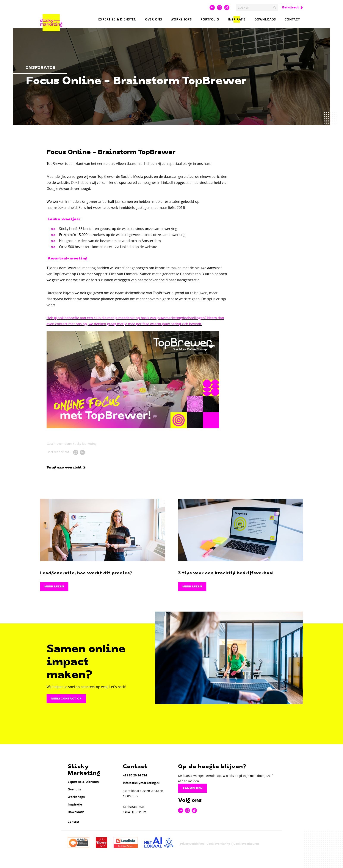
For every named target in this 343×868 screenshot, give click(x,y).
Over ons (154, 19)
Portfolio (210, 19)
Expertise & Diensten (117, 19)
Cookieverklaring (218, 844)
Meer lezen (54, 587)
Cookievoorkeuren (246, 844)
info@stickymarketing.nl (141, 783)
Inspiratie (237, 19)
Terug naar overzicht (64, 468)
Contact (292, 19)
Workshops (181, 19)
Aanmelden (193, 788)
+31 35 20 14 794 (135, 775)
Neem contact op (66, 699)
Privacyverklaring (192, 844)
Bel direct (291, 8)
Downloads (265, 19)
